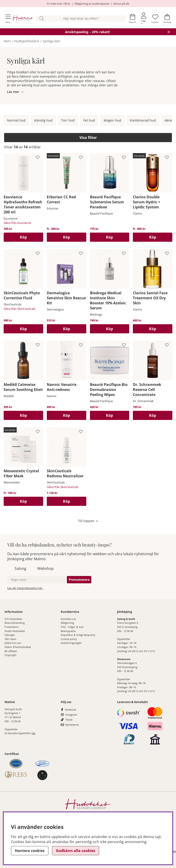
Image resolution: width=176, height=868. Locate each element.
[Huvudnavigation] (8, 19)
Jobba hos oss (13, 643)
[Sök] (81, 19)
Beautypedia (68, 631)
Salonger (10, 635)
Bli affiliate (11, 651)
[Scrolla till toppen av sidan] (88, 521)
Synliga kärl (51, 41)
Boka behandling (15, 623)
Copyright (11, 655)
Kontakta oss (68, 619)
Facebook (71, 710)
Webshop (45, 568)
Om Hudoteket (13, 619)
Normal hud (16, 120)
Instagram (71, 715)
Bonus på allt (121, 4)
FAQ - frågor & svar (72, 627)
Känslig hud (43, 120)
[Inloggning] (144, 19)
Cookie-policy (69, 639)
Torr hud (68, 120)
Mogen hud (112, 120)
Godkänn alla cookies (76, 851)
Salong (20, 568)
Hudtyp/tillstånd (27, 41)
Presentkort (12, 627)
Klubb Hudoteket (15, 631)
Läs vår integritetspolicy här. (25, 588)
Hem (7, 41)
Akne (168, 120)
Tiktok (69, 720)
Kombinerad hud (143, 120)
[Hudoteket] (23, 18)
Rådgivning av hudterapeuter (92, 4)
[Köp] (23, 237)
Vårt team (10, 639)
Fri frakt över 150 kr (59, 4)
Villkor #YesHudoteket (18, 647)
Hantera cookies (30, 851)
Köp (67, 237)
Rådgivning (67, 623)
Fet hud (89, 120)
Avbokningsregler (71, 643)
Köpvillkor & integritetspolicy (78, 635)
